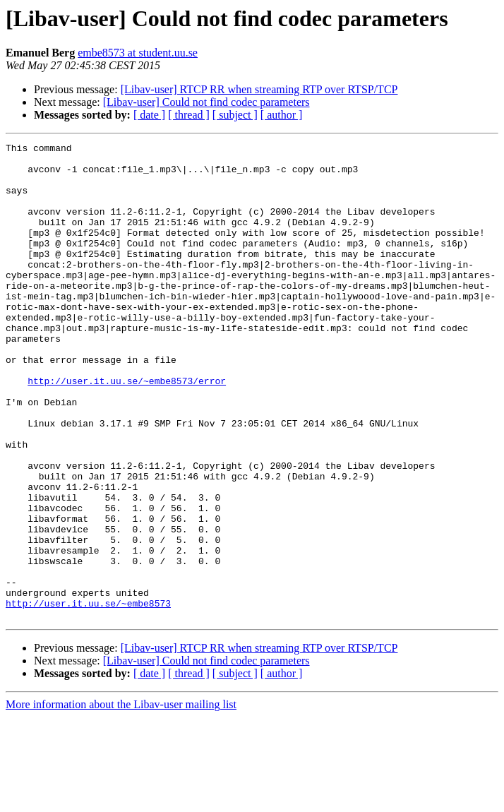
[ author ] (282, 115)
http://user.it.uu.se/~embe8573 (88, 696)
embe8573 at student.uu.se (138, 53)
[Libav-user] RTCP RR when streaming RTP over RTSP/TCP (259, 89)
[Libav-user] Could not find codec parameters (206, 102)
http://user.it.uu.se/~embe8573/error (127, 429)
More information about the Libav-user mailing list (121, 800)
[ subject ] (235, 115)
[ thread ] (189, 115)
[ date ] (149, 115)
